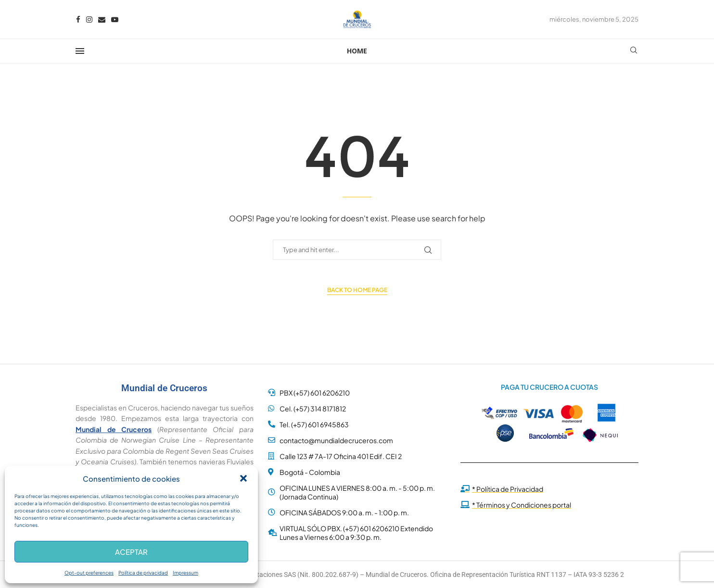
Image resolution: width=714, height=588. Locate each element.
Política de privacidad (143, 573)
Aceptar (131, 552)
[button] (243, 478)
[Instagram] (89, 19)
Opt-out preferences (89, 573)
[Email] (102, 19)
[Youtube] (115, 19)
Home (357, 51)
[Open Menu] (80, 51)
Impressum (185, 573)
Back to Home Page (357, 290)
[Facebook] (78, 19)
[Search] (634, 51)
